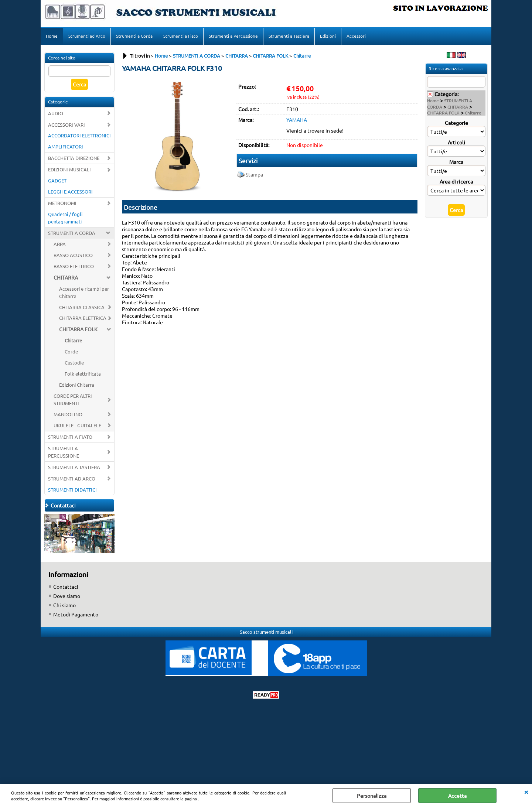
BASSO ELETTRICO (74, 266)
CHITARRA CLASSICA (82, 307)
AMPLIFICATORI (66, 146)
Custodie (74, 363)
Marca (456, 162)
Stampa (254, 174)
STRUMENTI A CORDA (72, 233)
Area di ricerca (456, 181)
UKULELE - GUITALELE (77, 425)
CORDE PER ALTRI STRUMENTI (73, 399)
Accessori (356, 36)
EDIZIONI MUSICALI (69, 169)
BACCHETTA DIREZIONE (74, 158)
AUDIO (56, 113)
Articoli (456, 142)
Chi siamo (64, 605)
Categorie (456, 123)
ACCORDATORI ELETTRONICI (79, 135)
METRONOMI (62, 203)
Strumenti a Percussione (233, 36)
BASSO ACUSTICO (73, 255)
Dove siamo (67, 596)
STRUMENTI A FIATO (70, 437)
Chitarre (73, 340)
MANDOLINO (68, 414)
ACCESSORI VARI (66, 125)
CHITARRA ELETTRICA (83, 318)
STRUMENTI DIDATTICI (72, 490)
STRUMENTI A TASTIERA (74, 467)
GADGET (57, 180)
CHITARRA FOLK (78, 329)
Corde (71, 351)
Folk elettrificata (83, 374)
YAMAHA (297, 120)
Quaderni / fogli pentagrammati (65, 218)
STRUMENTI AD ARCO (72, 478)
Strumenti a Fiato (181, 36)
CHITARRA (66, 277)
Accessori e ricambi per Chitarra (84, 292)
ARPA (60, 244)
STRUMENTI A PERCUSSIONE (64, 452)
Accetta (457, 796)
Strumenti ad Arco (87, 36)
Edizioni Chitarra (77, 385)
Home (52, 36)
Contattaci (66, 587)
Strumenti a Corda (134, 36)
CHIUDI (526, 791)
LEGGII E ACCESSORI (70, 192)
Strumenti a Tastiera (289, 36)
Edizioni (328, 36)
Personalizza (372, 796)
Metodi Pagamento (76, 614)
